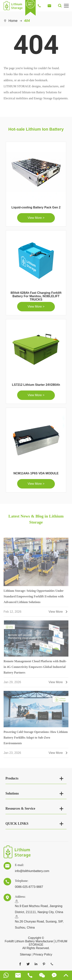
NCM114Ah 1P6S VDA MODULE (36, 473)
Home (13, 21)
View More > (36, 218)
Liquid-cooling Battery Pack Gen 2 (36, 207)
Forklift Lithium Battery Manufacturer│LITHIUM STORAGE (36, 943)
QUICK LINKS (17, 824)
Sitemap (25, 954)
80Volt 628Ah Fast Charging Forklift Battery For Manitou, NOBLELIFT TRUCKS (36, 296)
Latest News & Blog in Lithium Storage (36, 519)
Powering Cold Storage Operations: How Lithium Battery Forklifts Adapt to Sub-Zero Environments (36, 738)
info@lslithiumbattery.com (32, 871)
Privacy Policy (43, 954)
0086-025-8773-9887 (29, 887)
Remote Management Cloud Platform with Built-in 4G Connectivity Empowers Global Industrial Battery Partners (35, 668)
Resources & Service (20, 808)
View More (59, 613)
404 (27, 21)
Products (12, 778)
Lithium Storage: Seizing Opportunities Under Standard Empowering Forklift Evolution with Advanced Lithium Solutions (34, 597)
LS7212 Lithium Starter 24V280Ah (36, 385)
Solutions (12, 793)
